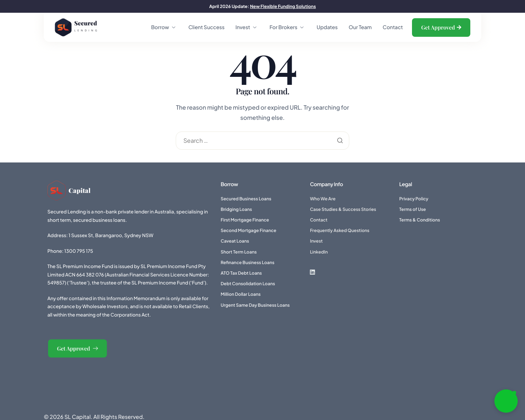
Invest (246, 27)
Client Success (207, 27)
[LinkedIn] (319, 272)
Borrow (163, 27)
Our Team (360, 27)
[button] (506, 401)
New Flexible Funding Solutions (283, 6)
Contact (393, 27)
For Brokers (286, 27)
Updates (327, 27)
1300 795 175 (79, 251)
